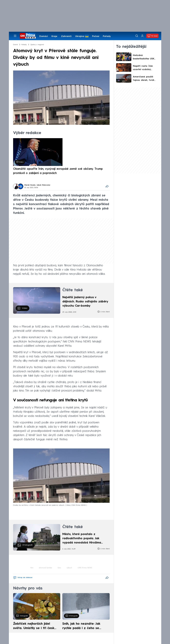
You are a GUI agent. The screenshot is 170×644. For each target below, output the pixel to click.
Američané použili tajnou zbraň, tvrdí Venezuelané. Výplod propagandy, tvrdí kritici (145, 79)
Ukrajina (80, 36)
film (32, 568)
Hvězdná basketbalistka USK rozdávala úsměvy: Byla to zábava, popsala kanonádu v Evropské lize (144, 57)
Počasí (96, 36)
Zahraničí (66, 36)
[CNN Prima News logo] (28, 36)
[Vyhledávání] (137, 36)
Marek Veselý (30, 185)
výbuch (69, 568)
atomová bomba (45, 568)
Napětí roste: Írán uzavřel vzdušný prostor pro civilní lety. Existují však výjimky (145, 68)
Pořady (107, 36)
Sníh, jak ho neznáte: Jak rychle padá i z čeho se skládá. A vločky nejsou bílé (84, 626)
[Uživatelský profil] (142, 36)
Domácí (44, 36)
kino (59, 568)
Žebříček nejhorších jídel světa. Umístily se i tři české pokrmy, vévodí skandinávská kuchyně (35, 626)
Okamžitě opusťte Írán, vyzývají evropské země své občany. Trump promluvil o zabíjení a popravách (58, 171)
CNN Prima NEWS (85, 568)
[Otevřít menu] (15, 36)
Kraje (54, 36)
